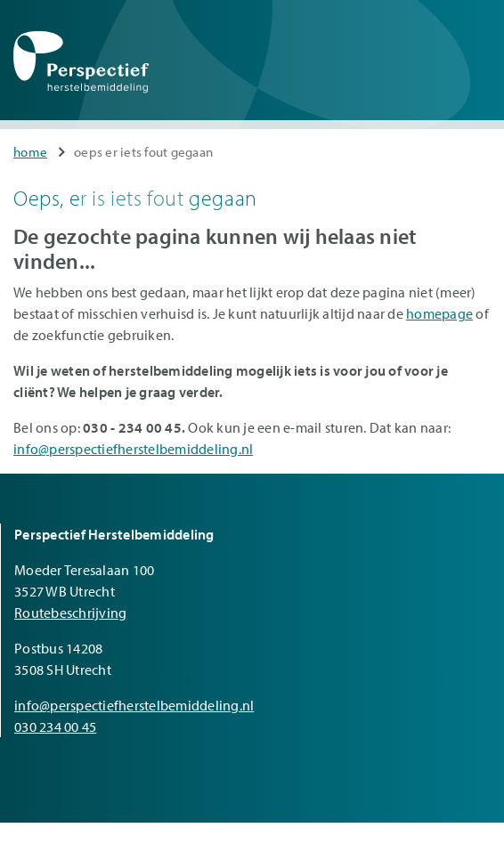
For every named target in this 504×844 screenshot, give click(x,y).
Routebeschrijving (70, 613)
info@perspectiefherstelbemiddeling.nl (133, 449)
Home (30, 152)
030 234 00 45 (55, 726)
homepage (439, 313)
